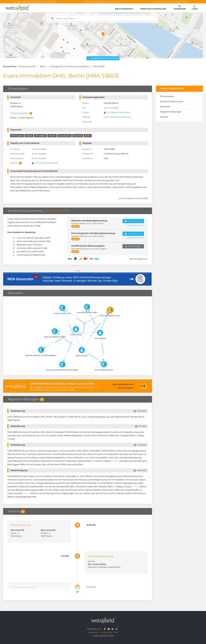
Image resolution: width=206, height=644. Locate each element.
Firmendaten (167, 96)
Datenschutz (106, 632)
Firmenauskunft (27, 66)
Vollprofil (115, 112)
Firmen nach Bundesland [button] (153, 9)
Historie (164, 117)
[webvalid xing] (117, 629)
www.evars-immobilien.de (117, 117)
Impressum (94, 632)
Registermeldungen (171, 112)
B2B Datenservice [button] (124, 9)
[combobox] (103, 18)
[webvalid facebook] (105, 629)
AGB (116, 632)
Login (195, 8)
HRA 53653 (99, 66)
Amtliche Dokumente (172, 101)
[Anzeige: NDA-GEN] (78, 277)
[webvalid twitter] (109, 629)
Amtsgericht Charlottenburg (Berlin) (70, 66)
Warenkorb (180, 8)
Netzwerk (165, 107)
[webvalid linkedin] (113, 629)
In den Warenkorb (133, 221)
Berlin (43, 66)
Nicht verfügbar (133, 246)
